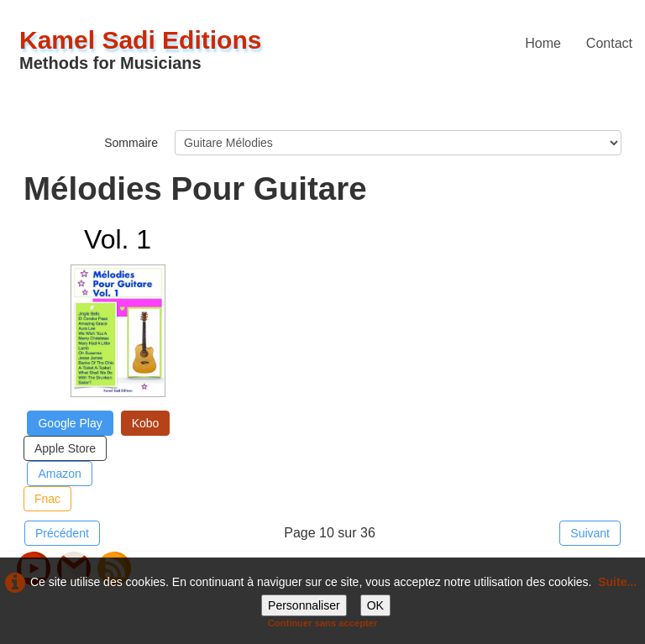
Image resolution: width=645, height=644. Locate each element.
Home (543, 43)
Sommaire (131, 143)
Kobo (146, 423)
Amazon (59, 474)
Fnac (47, 499)
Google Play (70, 423)
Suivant (590, 533)
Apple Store (65, 448)
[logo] (147, 49)
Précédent (62, 533)
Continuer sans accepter (323, 623)
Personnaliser (304, 605)
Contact (609, 43)
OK (375, 605)
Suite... (617, 582)
